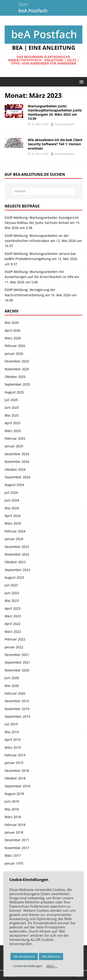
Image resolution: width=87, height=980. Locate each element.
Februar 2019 (15, 755)
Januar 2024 (14, 539)
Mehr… (52, 966)
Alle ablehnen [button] (51, 956)
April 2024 (13, 516)
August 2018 (14, 794)
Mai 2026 (12, 323)
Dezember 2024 (17, 454)
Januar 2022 (14, 647)
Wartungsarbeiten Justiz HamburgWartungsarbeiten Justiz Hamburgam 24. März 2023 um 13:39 (55, 112)
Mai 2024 (12, 508)
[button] (81, 82)
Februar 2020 (15, 693)
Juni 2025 (12, 407)
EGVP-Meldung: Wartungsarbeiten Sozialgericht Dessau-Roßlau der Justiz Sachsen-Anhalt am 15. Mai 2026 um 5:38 (42, 223)
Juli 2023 (11, 585)
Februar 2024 (15, 531)
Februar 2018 (15, 825)
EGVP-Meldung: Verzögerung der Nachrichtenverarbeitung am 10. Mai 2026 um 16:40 (41, 295)
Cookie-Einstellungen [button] (28, 966)
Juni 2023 (12, 593)
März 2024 (13, 523)
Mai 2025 (12, 415)
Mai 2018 (12, 809)
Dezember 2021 (17, 655)
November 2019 (17, 709)
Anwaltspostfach (64, 124)
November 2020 (17, 670)
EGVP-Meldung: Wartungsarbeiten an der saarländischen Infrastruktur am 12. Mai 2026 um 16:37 (43, 241)
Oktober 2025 (15, 377)
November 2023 (17, 554)
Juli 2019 (11, 724)
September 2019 (17, 716)
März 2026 (13, 338)
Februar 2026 (15, 346)
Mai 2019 (12, 732)
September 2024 (17, 477)
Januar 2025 (14, 446)
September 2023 (17, 570)
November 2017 (17, 848)
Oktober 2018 (15, 778)
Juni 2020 (12, 678)
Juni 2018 (12, 801)
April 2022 (13, 624)
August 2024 (14, 485)
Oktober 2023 (15, 562)
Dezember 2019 (17, 701)
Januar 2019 (14, 763)
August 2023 (14, 577)
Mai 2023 (12, 601)
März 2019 (13, 747)
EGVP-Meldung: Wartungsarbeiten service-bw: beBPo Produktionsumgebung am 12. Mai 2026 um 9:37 (41, 259)
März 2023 (13, 616)
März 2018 (13, 817)
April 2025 (13, 423)
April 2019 (13, 740)
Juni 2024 (12, 500)
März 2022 (13, 632)
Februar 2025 (15, 438)
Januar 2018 (14, 832)
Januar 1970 (14, 863)
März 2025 (13, 431)
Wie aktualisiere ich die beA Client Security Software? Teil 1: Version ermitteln (55, 144)
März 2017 (13, 855)
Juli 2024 (11, 493)
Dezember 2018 (17, 771)
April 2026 (13, 330)
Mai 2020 (12, 686)
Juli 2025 (11, 400)
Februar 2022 (15, 639)
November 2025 (17, 369)
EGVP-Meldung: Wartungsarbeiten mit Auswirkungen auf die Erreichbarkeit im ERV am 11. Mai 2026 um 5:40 (42, 277)
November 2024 (17, 462)
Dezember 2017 (17, 840)
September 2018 (17, 786)
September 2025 (17, 384)
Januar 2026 (14, 354)
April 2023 (13, 608)
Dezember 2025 (17, 361)
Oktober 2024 (15, 469)
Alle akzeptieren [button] (24, 956)
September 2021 (17, 662)
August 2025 (14, 392)
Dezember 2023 (17, 547)
